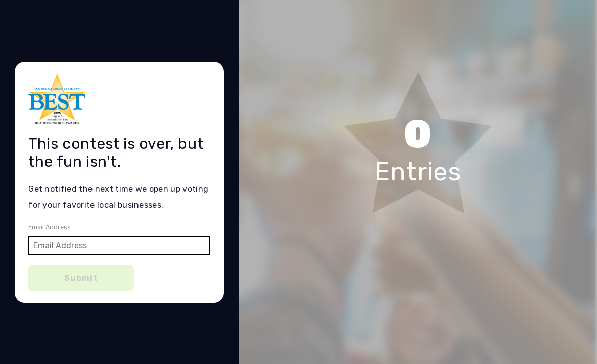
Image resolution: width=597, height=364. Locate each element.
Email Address (50, 227)
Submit (81, 278)
